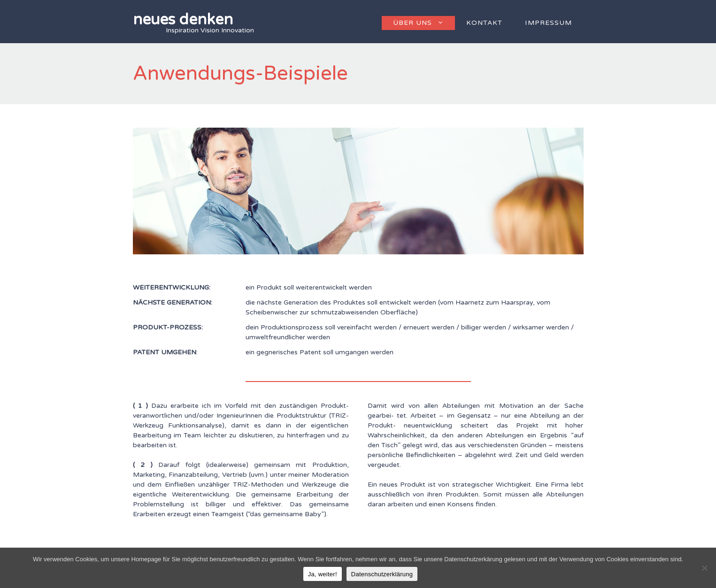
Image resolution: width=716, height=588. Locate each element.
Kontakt (485, 23)
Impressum (548, 23)
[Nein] (704, 568)
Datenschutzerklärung (382, 574)
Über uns (424, 23)
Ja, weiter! (323, 574)
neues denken (183, 20)
